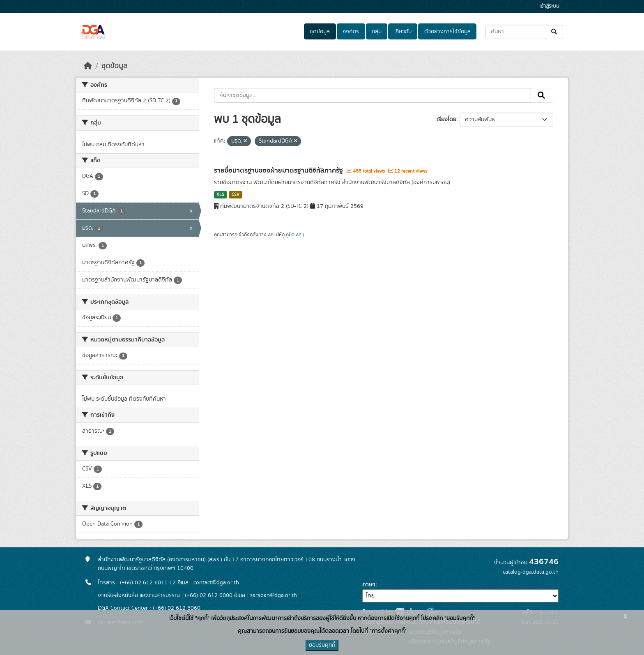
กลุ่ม (377, 32)
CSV (236, 195)
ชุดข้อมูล (320, 32)
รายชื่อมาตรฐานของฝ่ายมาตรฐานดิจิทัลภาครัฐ (279, 171)
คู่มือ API (294, 235)
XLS (220, 195)
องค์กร (351, 32)
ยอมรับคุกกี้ (322, 645)
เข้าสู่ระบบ (549, 6)
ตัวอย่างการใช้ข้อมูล (447, 32)
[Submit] (555, 32)
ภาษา (369, 585)
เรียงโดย (447, 120)
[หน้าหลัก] (88, 66)
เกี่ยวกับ (403, 32)
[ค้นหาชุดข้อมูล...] (524, 32)
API (271, 235)
